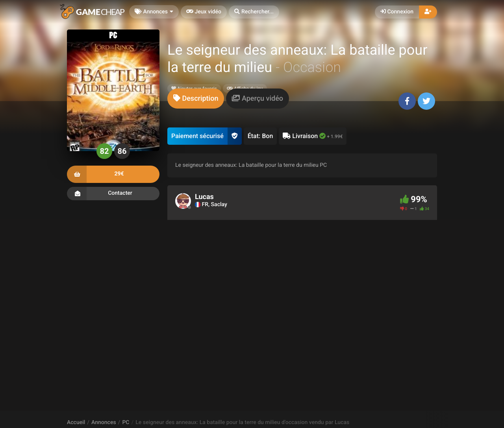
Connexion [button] (397, 12)
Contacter (113, 194)
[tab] (196, 99)
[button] (254, 12)
